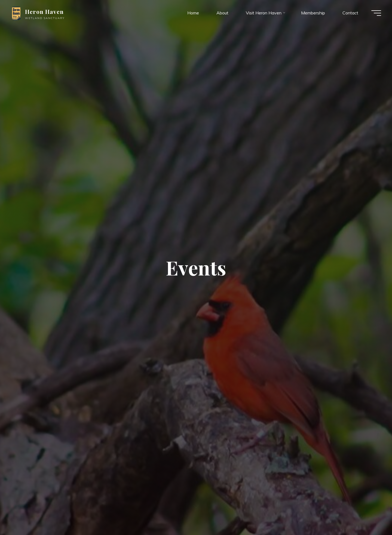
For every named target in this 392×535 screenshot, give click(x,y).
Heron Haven (44, 11)
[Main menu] (376, 13)
